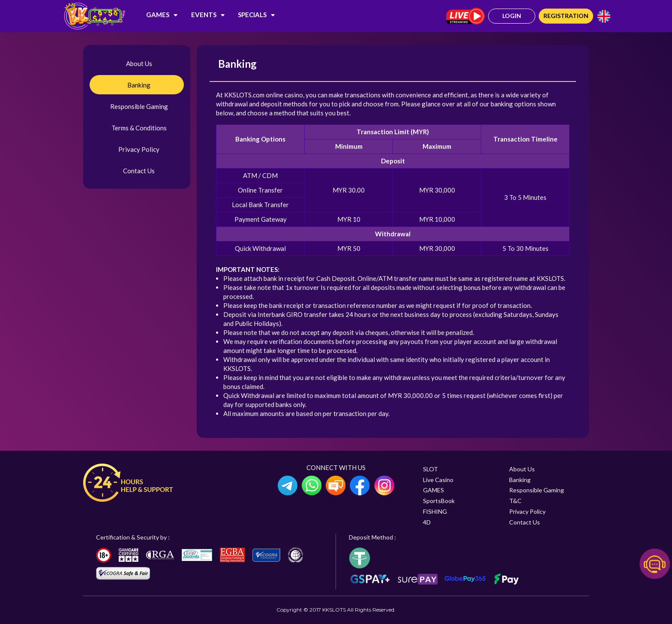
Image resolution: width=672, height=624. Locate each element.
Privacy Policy (139, 149)
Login (512, 16)
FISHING (435, 511)
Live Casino (438, 480)
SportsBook (439, 501)
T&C (515, 501)
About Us (139, 63)
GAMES (162, 14)
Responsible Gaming (139, 106)
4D (427, 522)
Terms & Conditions (139, 128)
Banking (139, 85)
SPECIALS (256, 14)
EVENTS (208, 14)
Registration (566, 16)
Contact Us (139, 171)
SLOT (430, 469)
